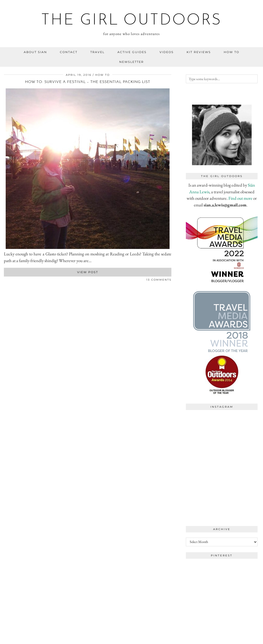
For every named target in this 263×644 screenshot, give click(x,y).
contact (69, 52)
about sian (35, 52)
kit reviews (199, 52)
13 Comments (159, 280)
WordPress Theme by (233, 638)
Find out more (240, 198)
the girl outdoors (131, 21)
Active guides (132, 52)
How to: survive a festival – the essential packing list (88, 82)
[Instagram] (204, 430)
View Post (88, 272)
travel (97, 52)
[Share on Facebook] (5, 281)
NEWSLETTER (131, 62)
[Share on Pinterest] (10, 281)
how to (232, 52)
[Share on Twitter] (8, 281)
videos (167, 52)
